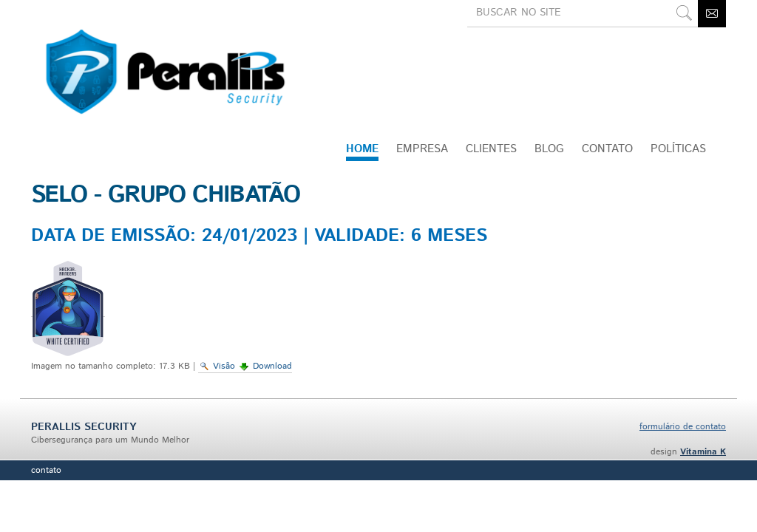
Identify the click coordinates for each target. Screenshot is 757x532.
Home (362, 149)
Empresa (422, 149)
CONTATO (607, 149)
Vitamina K (703, 452)
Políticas (678, 149)
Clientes (491, 149)
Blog (549, 149)
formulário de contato (683, 427)
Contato (46, 470)
